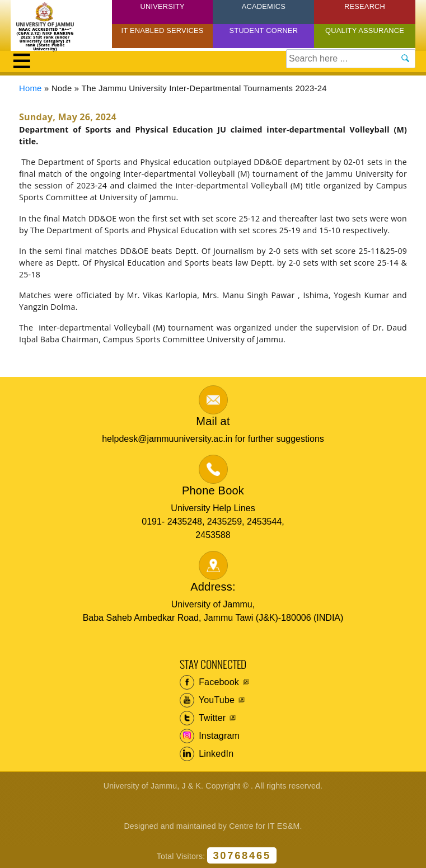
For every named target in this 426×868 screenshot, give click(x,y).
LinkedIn (207, 754)
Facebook (210, 682)
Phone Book (213, 490)
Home (31, 88)
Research (365, 6)
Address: (213, 587)
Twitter (203, 718)
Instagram (210, 736)
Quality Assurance (365, 30)
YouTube (207, 700)
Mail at (213, 421)
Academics (264, 6)
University (163, 6)
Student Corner (264, 30)
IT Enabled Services (163, 30)
